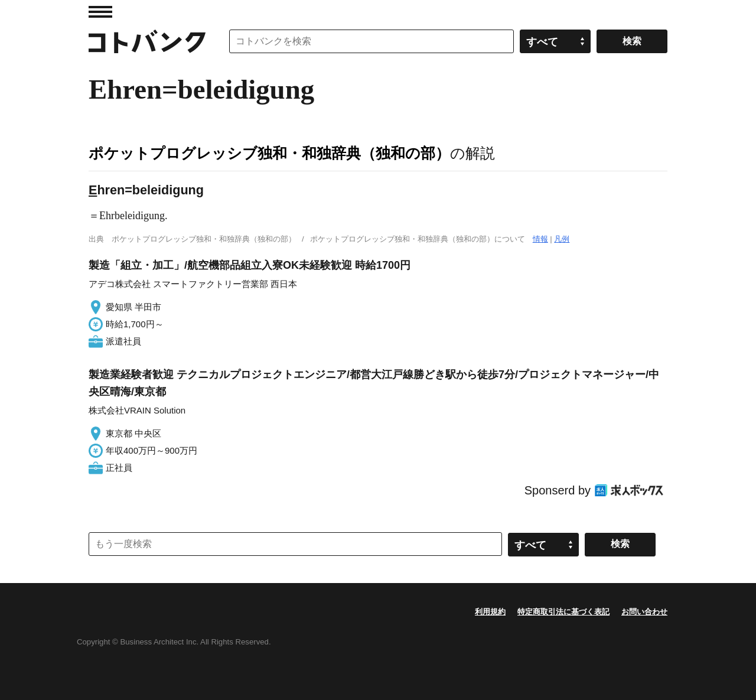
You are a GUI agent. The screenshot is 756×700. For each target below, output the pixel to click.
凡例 (562, 239)
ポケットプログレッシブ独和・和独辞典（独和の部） (269, 153)
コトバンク (147, 41)
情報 (540, 239)
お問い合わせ (644, 612)
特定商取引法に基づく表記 (563, 612)
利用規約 (490, 612)
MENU (100, 12)
